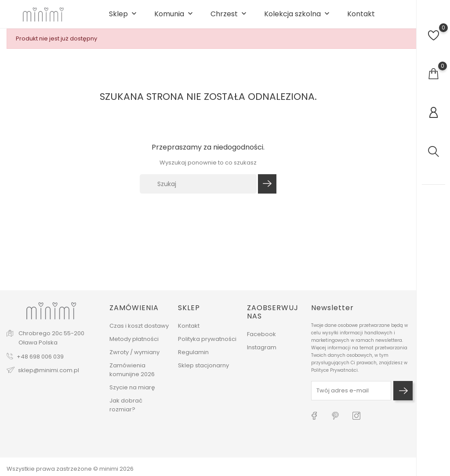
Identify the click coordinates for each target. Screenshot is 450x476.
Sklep (124, 18)
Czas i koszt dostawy (139, 332)
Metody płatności (134, 345)
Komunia (174, 18)
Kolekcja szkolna (298, 18)
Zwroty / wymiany (134, 358)
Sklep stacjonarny (203, 372)
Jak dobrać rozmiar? (126, 411)
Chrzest (229, 18)
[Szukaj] (198, 192)
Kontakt (361, 18)
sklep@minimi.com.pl (49, 376)
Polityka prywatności (207, 345)
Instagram (262, 354)
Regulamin (193, 358)
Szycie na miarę (132, 394)
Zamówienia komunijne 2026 (132, 376)
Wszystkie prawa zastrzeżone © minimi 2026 (70, 469)
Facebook (261, 341)
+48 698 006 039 (40, 363)
